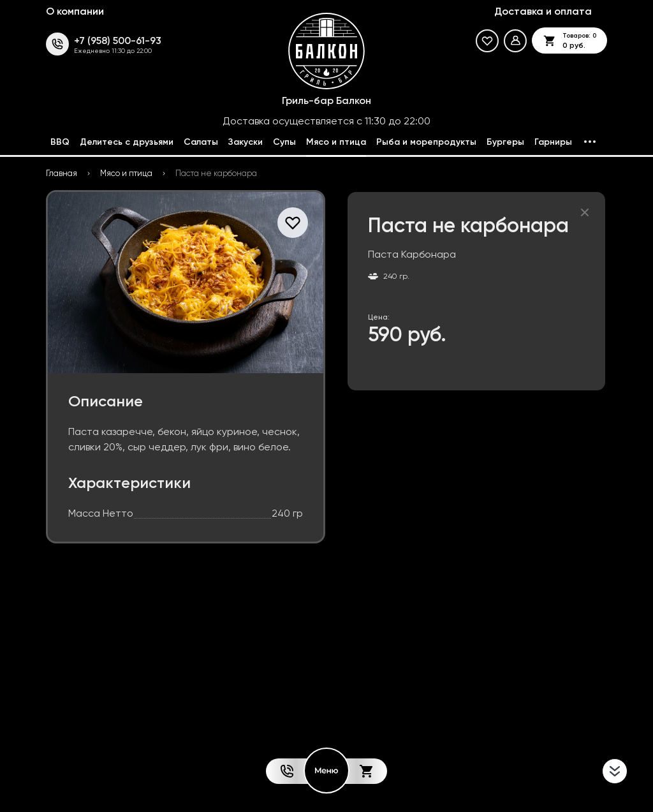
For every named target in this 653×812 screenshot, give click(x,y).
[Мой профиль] (515, 41)
